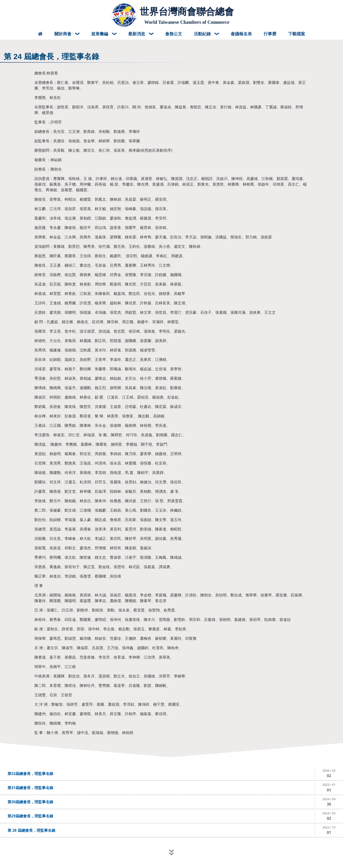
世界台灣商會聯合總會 (187, 12)
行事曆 (270, 34)
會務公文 (174, 34)
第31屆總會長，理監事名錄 (30, 788)
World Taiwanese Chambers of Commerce (187, 22)
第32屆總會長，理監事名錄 (30, 774)
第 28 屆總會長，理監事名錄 (31, 830)
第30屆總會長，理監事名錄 (30, 802)
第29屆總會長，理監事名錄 (30, 816)
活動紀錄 (203, 34)
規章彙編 (100, 34)
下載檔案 (297, 34)
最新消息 (137, 34)
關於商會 (63, 34)
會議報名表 (241, 34)
